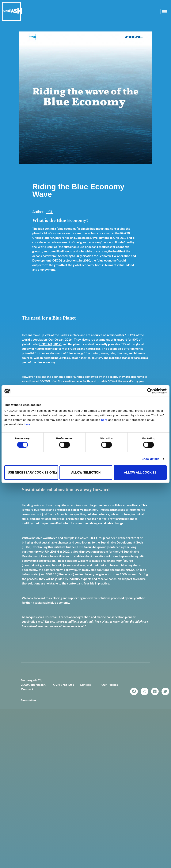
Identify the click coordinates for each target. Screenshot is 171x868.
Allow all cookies (140, 472)
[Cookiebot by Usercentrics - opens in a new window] (150, 391)
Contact (85, 685)
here (104, 420)
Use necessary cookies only (33, 472)
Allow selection (86, 472)
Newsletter (29, 700)
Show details (151, 459)
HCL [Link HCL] (49, 212)
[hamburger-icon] (165, 11)
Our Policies (110, 685)
